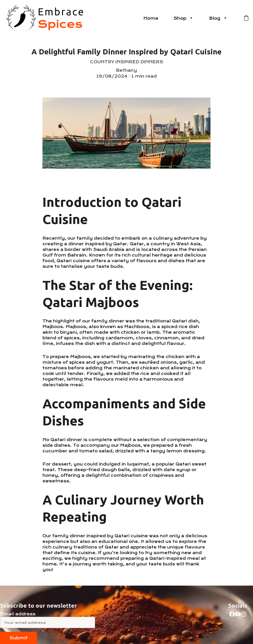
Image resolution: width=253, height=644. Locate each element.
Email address (18, 614)
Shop (180, 18)
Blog (215, 18)
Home (151, 18)
